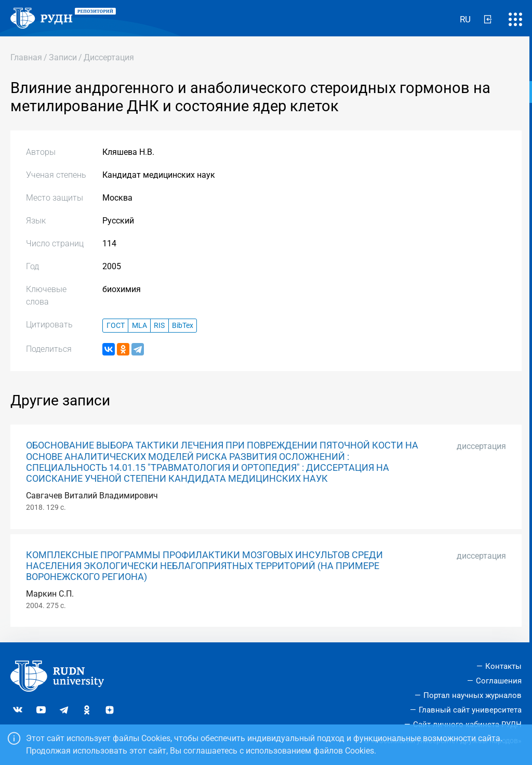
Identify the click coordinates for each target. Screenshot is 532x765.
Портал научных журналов (473, 695)
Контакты (503, 666)
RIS (159, 326)
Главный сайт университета (470, 710)
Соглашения (499, 681)
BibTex (183, 326)
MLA (139, 326)
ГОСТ (116, 326)
